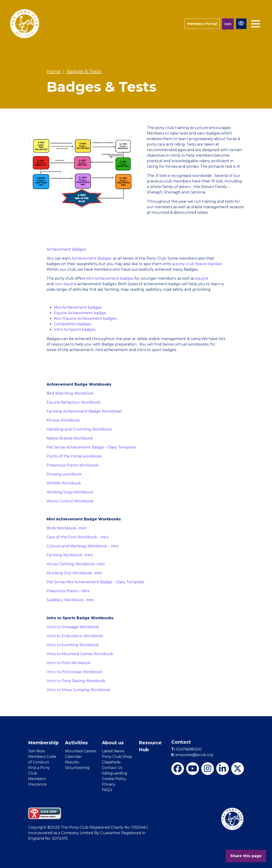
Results (72, 762)
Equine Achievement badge (80, 313)
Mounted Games (81, 751)
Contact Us (112, 768)
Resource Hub (150, 746)
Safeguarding (115, 773)
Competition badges (73, 324)
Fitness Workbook (63, 420)
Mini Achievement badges (110, 278)
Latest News (113, 751)
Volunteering (77, 768)
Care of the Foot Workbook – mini (77, 537)
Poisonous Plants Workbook (73, 465)
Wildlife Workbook (64, 483)
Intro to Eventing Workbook (73, 645)
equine (202, 278)
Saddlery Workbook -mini (70, 600)
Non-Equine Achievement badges (85, 318)
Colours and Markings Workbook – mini (83, 546)
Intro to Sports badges (75, 330)
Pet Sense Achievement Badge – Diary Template (91, 447)
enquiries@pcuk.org (192, 755)
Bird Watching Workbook (70, 393)
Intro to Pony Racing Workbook (76, 681)
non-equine (66, 284)
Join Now (37, 751)
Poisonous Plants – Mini (68, 591)
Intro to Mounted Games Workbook (80, 654)
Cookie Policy (114, 779)
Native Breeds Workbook (70, 438)
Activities (76, 743)
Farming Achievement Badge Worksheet (84, 411)
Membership (43, 743)
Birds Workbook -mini (66, 528)
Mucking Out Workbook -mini (74, 573)
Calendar (73, 757)
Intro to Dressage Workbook (73, 627)
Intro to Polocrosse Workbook (74, 672)
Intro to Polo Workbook (69, 663)
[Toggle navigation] (256, 24)
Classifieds (111, 762)
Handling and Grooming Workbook (79, 429)
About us (113, 743)
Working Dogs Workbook (70, 492)
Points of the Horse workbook (74, 456)
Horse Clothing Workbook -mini (76, 564)
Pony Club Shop (117, 757)
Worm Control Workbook (70, 501)
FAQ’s (107, 790)
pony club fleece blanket (199, 264)
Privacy (109, 784)
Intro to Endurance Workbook (75, 636)
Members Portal (202, 24)
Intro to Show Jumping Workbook (78, 690)
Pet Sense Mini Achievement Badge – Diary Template (95, 582)
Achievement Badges (66, 249)
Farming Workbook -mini (69, 555)
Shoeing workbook (64, 474)
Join (228, 24)
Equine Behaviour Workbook (74, 402)
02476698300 (186, 749)
